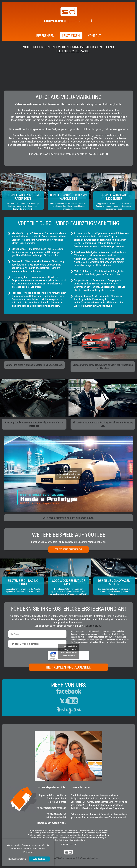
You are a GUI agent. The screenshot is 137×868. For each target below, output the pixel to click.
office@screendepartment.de (51, 808)
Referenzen (45, 36)
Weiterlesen (28, 852)
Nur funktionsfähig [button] (17, 859)
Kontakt (94, 36)
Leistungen (71, 36)
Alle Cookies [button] (39, 859)
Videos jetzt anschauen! (69, 550)
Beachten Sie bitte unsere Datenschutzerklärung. (68, 840)
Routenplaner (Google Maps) (52, 823)
